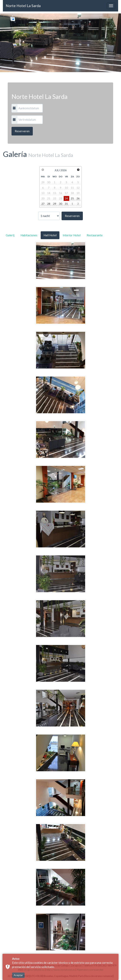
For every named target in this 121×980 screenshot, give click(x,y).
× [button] (116, 970)
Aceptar (18, 961)
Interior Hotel (72, 235)
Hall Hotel (50, 235)
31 (66, 204)
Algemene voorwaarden (94, 975)
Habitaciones (29, 235)
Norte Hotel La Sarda (23, 6)
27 (43, 204)
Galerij (10, 235)
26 (78, 198)
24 (66, 198)
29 (55, 204)
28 (49, 204)
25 (72, 198)
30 (61, 204)
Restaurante (95, 235)
